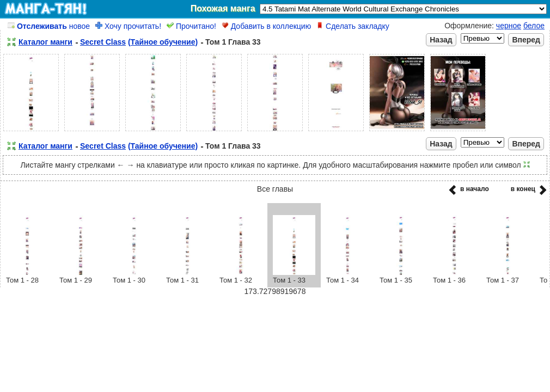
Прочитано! (191, 26)
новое (49, 26)
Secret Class (103, 42)
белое (534, 26)
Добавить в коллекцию (266, 26)
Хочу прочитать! (128, 26)
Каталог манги (45, 42)
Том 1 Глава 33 (233, 42)
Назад (441, 40)
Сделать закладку (353, 26)
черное (509, 26)
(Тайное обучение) (163, 42)
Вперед (526, 40)
